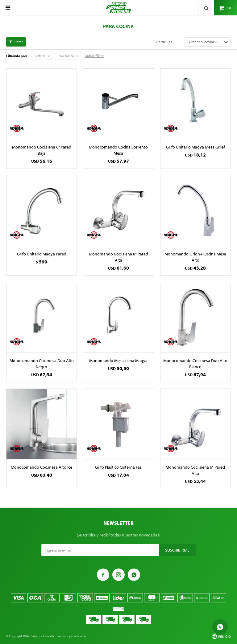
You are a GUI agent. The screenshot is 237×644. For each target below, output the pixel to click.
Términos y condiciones (72, 636)
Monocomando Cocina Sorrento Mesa (118, 150)
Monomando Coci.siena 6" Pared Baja (42, 150)
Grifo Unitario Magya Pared (42, 254)
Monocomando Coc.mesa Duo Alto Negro (42, 364)
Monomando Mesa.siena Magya (118, 361)
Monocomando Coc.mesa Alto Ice (42, 467)
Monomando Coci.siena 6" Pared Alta (195, 470)
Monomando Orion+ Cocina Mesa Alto (195, 257)
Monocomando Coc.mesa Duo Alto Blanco (195, 364)
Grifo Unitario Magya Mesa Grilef (195, 147)
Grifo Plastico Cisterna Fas (118, 467)
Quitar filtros (94, 56)
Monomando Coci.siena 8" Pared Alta (118, 257)
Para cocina (66, 56)
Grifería (40, 56)
